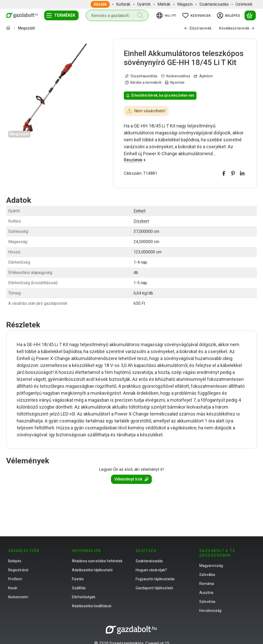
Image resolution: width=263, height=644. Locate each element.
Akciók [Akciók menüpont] (100, 4)
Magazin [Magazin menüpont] (185, 4)
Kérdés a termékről (143, 82)
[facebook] (224, 173)
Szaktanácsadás (149, 561)
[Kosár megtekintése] (250, 15)
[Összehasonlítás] (141, 76)
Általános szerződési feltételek (97, 561)
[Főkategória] (8, 28)
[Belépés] (229, 15)
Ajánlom (203, 76)
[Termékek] (61, 15)
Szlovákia (207, 575)
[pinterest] (233, 173)
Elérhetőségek (84, 597)
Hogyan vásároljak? (151, 570)
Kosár (13, 588)
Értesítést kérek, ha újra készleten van (160, 95)
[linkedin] (242, 173)
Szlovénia (207, 602)
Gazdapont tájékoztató (154, 588)
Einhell (139, 211)
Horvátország (210, 611)
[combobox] (117, 15)
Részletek (135, 160)
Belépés (15, 561)
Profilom (15, 579)
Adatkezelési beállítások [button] (92, 606)
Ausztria (206, 593)
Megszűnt (26, 28)
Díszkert (141, 221)
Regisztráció (18, 570)
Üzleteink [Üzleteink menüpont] (244, 4)
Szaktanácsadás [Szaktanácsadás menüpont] (214, 4)
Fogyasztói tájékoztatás (155, 579)
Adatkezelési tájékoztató (92, 570)
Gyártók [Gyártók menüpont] (144, 4)
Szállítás (79, 588)
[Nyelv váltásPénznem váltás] (167, 15)
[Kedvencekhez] (176, 76)
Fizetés (78, 579)
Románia (207, 584)
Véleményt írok (131, 479)
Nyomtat (175, 82)
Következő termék (237, 28)
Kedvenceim (18, 597)
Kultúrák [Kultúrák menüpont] (123, 4)
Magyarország (211, 566)
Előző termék (198, 28)
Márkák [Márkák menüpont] (164, 4)
